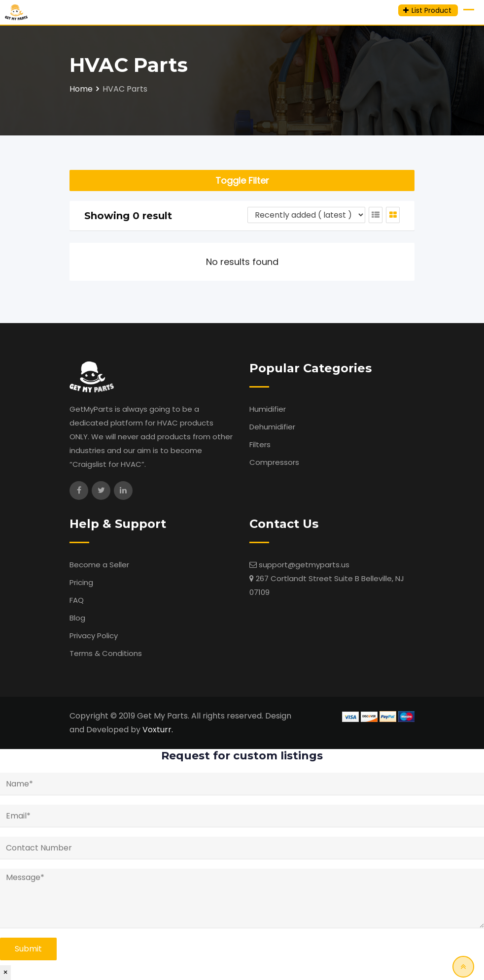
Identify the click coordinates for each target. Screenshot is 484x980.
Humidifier (268, 409)
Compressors (274, 462)
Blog (77, 618)
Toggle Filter (242, 180)
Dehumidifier (272, 427)
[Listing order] (306, 215)
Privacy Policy (94, 636)
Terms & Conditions (106, 653)
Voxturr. (158, 730)
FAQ (77, 600)
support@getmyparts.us (304, 565)
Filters (260, 444)
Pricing (81, 582)
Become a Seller (99, 565)
